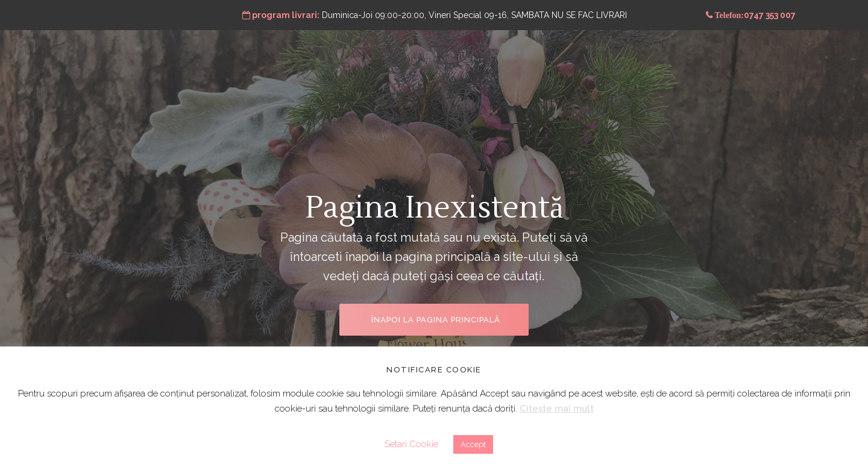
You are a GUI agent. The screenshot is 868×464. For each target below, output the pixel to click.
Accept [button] (473, 444)
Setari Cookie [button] (411, 444)
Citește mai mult (557, 409)
